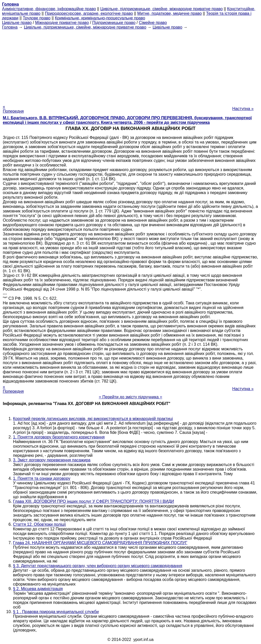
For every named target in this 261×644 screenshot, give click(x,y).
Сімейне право (153, 23)
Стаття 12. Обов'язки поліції (39, 524)
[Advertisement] (130, 65)
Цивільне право (17, 23)
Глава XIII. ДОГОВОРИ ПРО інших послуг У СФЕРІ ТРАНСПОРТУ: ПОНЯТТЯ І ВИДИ (94, 501)
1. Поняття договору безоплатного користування (59, 437)
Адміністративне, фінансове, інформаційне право (49, 9)
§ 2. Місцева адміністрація (38, 589)
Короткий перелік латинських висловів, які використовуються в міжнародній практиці (93, 419)
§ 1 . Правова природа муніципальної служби (56, 612)
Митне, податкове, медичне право (170, 13)
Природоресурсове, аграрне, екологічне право (89, 13)
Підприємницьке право (114, 23)
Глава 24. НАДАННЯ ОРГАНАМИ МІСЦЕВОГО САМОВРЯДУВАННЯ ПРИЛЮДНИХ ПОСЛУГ (100, 543)
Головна (10, 27)
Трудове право (37, 18)
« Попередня (13, 109)
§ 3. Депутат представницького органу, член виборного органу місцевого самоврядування (98, 566)
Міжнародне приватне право (62, 23)
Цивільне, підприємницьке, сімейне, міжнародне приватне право (162, 9)
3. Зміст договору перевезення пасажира (52, 460)
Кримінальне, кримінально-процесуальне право (100, 18)
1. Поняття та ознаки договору (42, 478)
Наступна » (243, 109)
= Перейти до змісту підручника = (131, 397)
